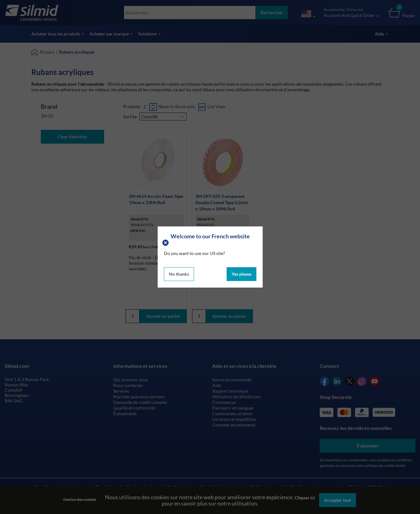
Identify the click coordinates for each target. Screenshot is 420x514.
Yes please (241, 274)
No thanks (179, 274)
